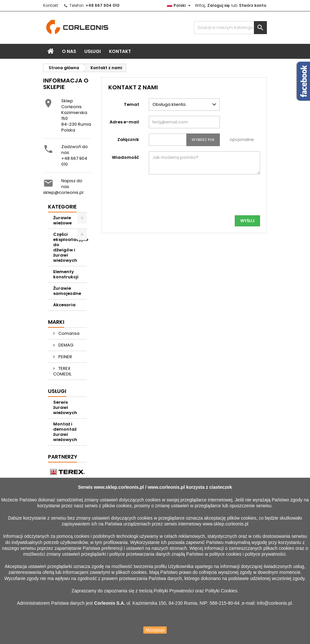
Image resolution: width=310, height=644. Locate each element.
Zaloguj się (218, 5)
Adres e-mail (124, 122)
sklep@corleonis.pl (63, 192)
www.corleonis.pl (166, 487)
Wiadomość (125, 157)
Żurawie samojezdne (67, 291)
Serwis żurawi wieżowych (65, 407)
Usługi (93, 51)
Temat (131, 104)
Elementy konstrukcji (66, 274)
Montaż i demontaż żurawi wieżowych (65, 432)
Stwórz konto (253, 5)
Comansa (68, 333)
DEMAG (65, 345)
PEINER (65, 357)
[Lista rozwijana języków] (180, 6)
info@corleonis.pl (274, 603)
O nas (69, 51)
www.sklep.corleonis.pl (119, 487)
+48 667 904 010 (74, 161)
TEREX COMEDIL (62, 371)
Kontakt (51, 5)
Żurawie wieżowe (62, 220)
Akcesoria (64, 305)
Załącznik (128, 139)
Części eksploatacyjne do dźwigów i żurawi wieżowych (70, 247)
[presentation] (211, 197)
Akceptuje (155, 630)
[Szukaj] (230, 28)
